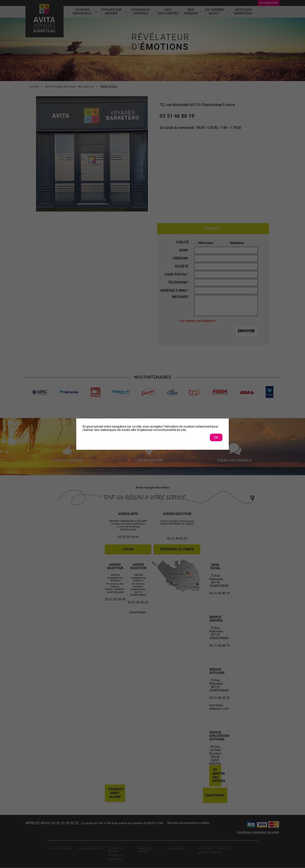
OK (216, 437)
